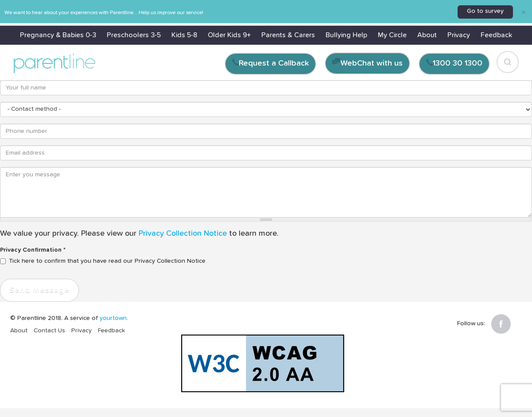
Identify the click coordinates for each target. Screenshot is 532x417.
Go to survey (485, 11)
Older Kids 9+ (229, 35)
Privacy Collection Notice (183, 234)
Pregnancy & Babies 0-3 (58, 35)
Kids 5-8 (184, 35)
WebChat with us (372, 63)
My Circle (392, 35)
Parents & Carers (288, 35)
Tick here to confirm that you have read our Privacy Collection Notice (103, 261)
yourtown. (114, 318)
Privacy (459, 35)
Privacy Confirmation (33, 250)
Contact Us (49, 331)
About (427, 35)
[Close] (524, 12)
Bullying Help (346, 35)
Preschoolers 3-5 (134, 35)
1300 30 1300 (458, 63)
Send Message (39, 290)
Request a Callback (274, 63)
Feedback (496, 35)
